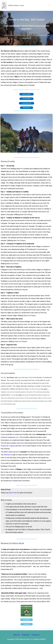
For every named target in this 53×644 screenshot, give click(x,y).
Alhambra (7, 455)
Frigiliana (12, 446)
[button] (17, 153)
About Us (17, 635)
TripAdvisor (26, 635)
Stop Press (13, 493)
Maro (20, 446)
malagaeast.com (13, 437)
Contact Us (36, 635)
